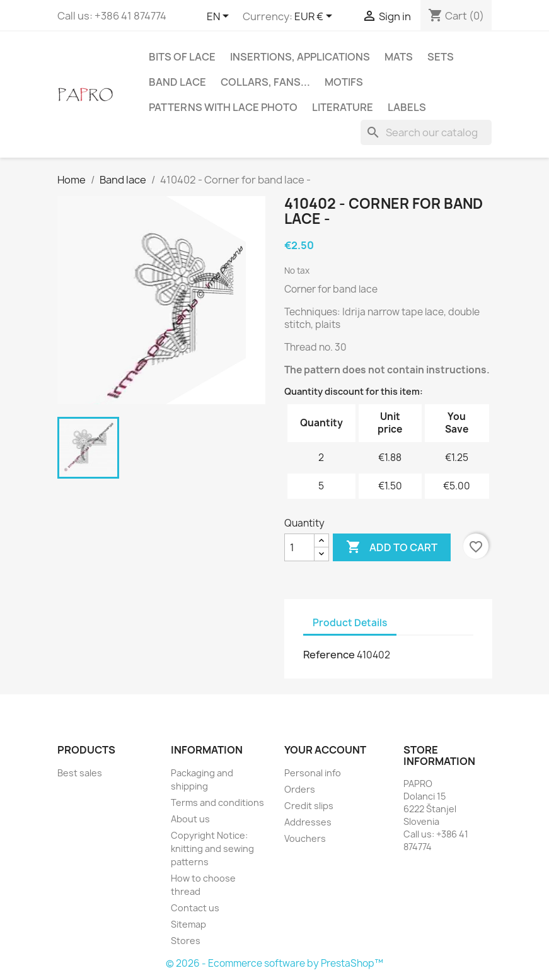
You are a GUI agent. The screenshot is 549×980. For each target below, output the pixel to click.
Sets (441, 57)
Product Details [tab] (350, 623)
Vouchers (305, 838)
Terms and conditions (217, 802)
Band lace (177, 82)
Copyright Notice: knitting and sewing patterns (212, 849)
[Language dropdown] (220, 17)
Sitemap (188, 924)
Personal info (313, 773)
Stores (186, 941)
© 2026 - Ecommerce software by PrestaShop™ (274, 963)
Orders (300, 789)
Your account (325, 750)
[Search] (426, 132)
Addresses (308, 822)
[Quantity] (299, 547)
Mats (399, 57)
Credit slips (309, 806)
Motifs (344, 82)
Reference (329, 655)
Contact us (195, 908)
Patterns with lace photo (223, 107)
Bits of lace (182, 57)
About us (190, 819)
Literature (343, 107)
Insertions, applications (300, 57)
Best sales (80, 773)
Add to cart (392, 547)
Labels (407, 107)
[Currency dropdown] (315, 17)
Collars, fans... (265, 82)
